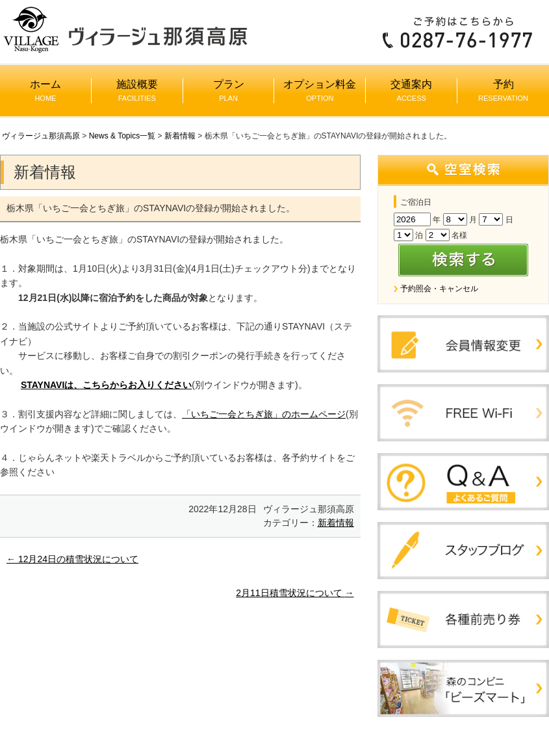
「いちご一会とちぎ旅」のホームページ (264, 414)
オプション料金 (320, 90)
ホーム (45, 90)
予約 (503, 90)
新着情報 (180, 136)
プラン (229, 90)
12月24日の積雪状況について (72, 559)
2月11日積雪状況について (295, 593)
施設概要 (137, 90)
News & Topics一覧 (122, 136)
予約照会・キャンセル (439, 289)
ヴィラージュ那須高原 (41, 136)
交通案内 (411, 90)
